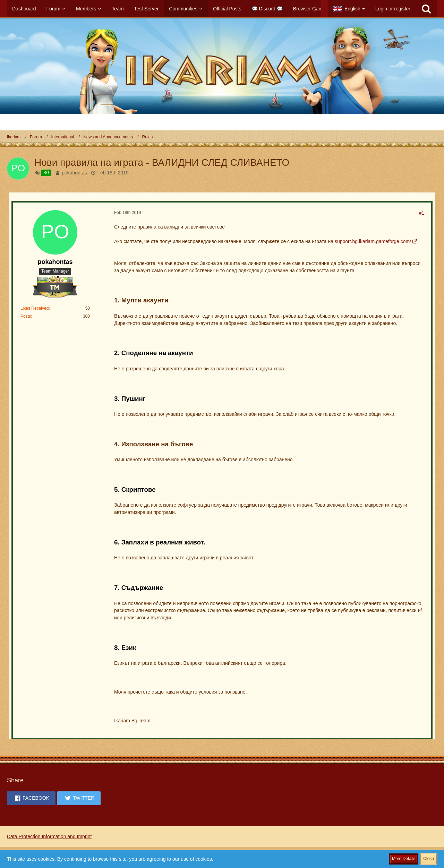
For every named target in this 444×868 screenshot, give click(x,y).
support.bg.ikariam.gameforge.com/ (373, 241)
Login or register (393, 9)
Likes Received (35, 308)
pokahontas (74, 173)
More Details (404, 859)
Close (429, 859)
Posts (26, 316)
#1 (421, 213)
